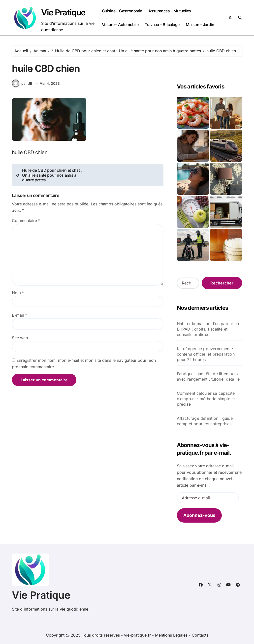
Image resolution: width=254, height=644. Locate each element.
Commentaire (26, 224)
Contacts (200, 635)
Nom (18, 296)
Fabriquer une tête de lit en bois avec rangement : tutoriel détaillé (208, 376)
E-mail (19, 319)
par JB (22, 87)
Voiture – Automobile (120, 25)
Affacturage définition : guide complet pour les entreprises (205, 421)
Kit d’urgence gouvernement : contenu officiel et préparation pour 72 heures (206, 354)
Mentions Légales (172, 635)
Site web (20, 341)
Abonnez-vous (199, 515)
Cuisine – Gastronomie (122, 11)
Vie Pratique (63, 12)
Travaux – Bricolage (162, 25)
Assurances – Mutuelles (170, 11)
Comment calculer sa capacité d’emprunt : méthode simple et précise (206, 399)
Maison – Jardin (200, 25)
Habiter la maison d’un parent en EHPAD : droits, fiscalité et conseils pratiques (208, 329)
